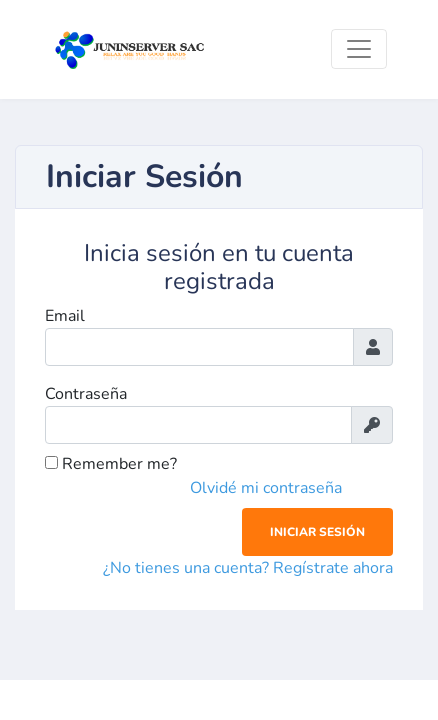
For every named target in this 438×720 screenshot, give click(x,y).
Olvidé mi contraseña (266, 488)
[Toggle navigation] (359, 49)
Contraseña (86, 394)
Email (65, 316)
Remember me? (111, 464)
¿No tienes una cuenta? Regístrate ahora (248, 568)
